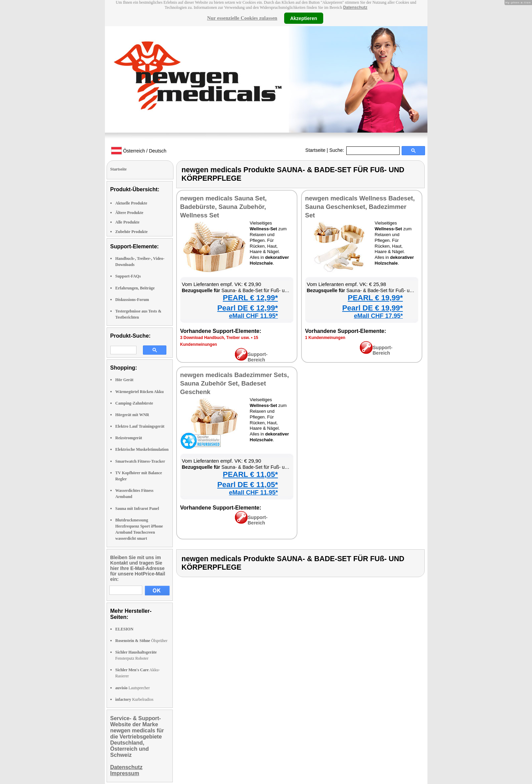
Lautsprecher (133, 688)
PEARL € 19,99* (375, 298)
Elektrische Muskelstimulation (142, 449)
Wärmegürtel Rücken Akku (140, 392)
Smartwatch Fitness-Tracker (140, 461)
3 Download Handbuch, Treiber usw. (215, 338)
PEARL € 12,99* (250, 298)
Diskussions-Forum (132, 300)
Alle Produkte (127, 222)
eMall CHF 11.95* (253, 316)
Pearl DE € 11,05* (248, 485)
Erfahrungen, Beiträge (135, 288)
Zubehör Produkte (132, 232)
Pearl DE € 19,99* (373, 308)
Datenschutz (355, 7)
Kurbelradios (134, 699)
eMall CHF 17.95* (378, 316)
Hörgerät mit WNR (132, 415)
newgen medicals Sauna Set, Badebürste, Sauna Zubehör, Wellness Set (224, 207)
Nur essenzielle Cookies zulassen (242, 18)
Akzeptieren (304, 18)
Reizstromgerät (129, 438)
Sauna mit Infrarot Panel (137, 509)
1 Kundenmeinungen (325, 338)
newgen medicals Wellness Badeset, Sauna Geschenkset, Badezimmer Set (360, 207)
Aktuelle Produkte (131, 203)
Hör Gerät (124, 380)
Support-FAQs (128, 276)
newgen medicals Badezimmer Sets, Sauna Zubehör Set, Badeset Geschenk (235, 383)
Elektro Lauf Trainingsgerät (140, 426)
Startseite (315, 150)
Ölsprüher (142, 641)
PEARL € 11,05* (250, 474)
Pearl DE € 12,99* (248, 308)
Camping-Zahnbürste (134, 403)
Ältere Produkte (130, 213)
